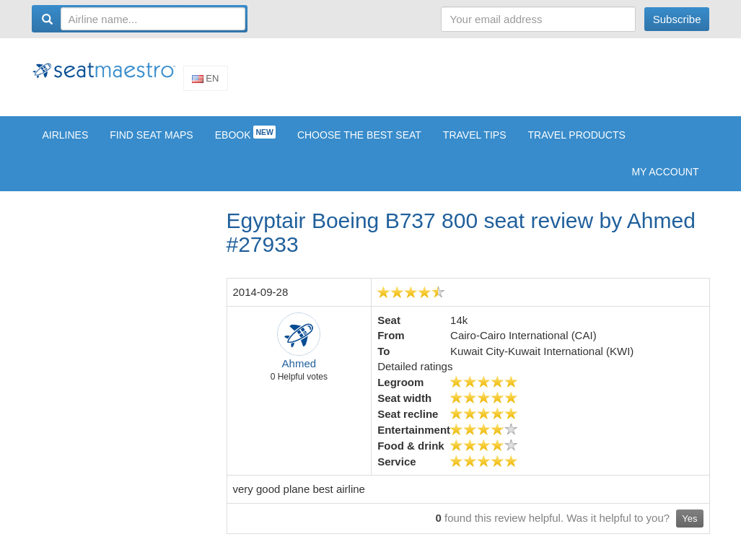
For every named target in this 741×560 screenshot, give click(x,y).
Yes (689, 529)
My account (665, 182)
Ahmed (299, 373)
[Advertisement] (447, 82)
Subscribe (677, 19)
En (206, 83)
